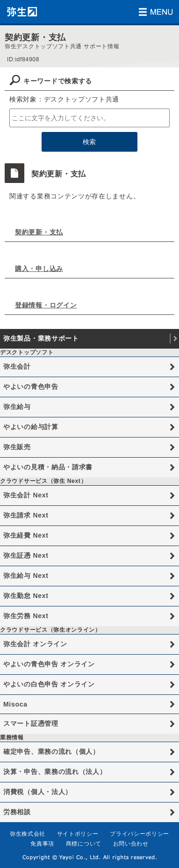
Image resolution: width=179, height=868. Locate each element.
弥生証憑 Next (26, 555)
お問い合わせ (131, 844)
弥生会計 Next (26, 495)
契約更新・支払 (39, 232)
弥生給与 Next (26, 576)
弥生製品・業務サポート (41, 338)
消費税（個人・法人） (38, 792)
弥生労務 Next (26, 616)
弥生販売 (17, 447)
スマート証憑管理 (31, 723)
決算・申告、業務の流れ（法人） (55, 772)
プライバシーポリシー (140, 834)
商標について (84, 844)
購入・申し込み (39, 269)
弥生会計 (17, 366)
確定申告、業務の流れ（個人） (51, 751)
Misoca (15, 704)
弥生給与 (17, 407)
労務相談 (17, 812)
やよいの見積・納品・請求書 (48, 467)
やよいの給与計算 (31, 427)
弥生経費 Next (26, 535)
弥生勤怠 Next (26, 596)
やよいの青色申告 (31, 387)
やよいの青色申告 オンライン (49, 664)
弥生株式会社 (28, 834)
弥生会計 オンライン (35, 644)
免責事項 (42, 844)
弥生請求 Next (26, 515)
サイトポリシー (78, 834)
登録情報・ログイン (46, 305)
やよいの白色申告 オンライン (49, 684)
